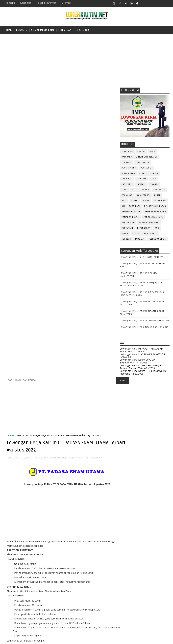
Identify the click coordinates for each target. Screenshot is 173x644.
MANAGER (153, 531)
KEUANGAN (127, 196)
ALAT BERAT (127, 152)
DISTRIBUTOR (128, 174)
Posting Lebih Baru (18, 404)
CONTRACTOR (143, 163)
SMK (126, 469)
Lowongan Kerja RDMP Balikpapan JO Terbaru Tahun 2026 (140, 367)
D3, (24, 167)
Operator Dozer (131, 548)
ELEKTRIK (142, 179)
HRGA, (35, 167)
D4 (125, 440)
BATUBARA (127, 158)
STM (126, 481)
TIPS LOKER (82, 30)
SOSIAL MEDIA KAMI (43, 30)
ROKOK (136, 234)
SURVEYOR (137, 586)
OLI (123, 207)
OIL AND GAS (160, 201)
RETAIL (125, 234)
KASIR (141, 531)
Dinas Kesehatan (149, 174)
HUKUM (146, 190)
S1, (69, 167)
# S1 (99, 364)
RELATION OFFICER (152, 564)
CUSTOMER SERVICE (132, 509)
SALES (125, 575)
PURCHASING (151, 559)
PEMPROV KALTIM (130, 218)
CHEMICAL (127, 163)
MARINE (135, 201)
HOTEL (135, 190)
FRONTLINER (128, 526)
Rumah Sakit (151, 234)
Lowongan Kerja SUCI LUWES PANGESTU (143, 258)
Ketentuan (26, 3)
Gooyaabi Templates (62, 639)
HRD (150, 526)
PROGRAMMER (129, 553)
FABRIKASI (127, 185)
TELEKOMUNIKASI (158, 240)
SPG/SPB (157, 581)
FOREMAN (159, 520)
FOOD (124, 190)
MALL (124, 201)
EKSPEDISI (127, 179)
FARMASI (141, 185)
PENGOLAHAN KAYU (153, 218)
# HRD (42, 364)
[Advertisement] (86, 60)
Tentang (11, 3)
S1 (125, 458)
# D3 (34, 364)
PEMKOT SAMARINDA (155, 212)
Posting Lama (107, 404)
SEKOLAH (126, 240)
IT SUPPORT (128, 531)
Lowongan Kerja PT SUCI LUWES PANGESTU (144, 322)
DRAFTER (142, 515)
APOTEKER (154, 499)
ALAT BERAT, (16, 167)
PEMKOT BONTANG (131, 212)
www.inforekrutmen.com (133, 618)
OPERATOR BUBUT (146, 542)
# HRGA (52, 364)
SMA (126, 463)
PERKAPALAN (128, 223)
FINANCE (154, 185)
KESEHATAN (159, 190)
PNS (157, 229)
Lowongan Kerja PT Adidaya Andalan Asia (144, 328)
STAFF (125, 586)
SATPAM (136, 575)
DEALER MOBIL (129, 169)
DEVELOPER (147, 169)
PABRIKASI (135, 207)
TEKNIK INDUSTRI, (80, 167)
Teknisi (158, 592)
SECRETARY (150, 575)
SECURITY (126, 581)
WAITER (125, 597)
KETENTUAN (65, 30)
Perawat (126, 564)
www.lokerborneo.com (132, 615)
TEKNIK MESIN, (96, 167)
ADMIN (125, 499)
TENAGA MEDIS (129, 592)
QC (137, 564)
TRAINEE (145, 592)
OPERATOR (127, 542)
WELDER (137, 597)
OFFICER (155, 537)
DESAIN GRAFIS (154, 509)
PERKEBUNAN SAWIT (149, 223)
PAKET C (128, 452)
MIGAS (146, 201)
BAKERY (141, 152)
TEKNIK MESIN (21, 145)
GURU (141, 526)
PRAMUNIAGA (160, 548)
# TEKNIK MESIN (25, 368)
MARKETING (127, 537)
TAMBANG (140, 240)
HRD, (29, 167)
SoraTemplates (24, 639)
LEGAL (157, 196)
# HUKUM (64, 364)
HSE (159, 526)
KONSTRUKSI (143, 196)
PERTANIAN (127, 229)
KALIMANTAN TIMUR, (57, 167)
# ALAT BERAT (21, 364)
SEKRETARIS (142, 581)
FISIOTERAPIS (142, 520)
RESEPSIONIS (150, 570)
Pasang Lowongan (47, 3)
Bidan (151, 504)
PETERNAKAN (144, 229)
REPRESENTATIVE (130, 570)
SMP (126, 475)
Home (9, 30)
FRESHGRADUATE (133, 446)
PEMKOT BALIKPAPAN (155, 207)
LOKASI (20, 30)
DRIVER (154, 515)
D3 (125, 435)
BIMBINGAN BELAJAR (147, 158)
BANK (152, 152)
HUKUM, (42, 167)
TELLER (151, 586)
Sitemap (66, 3)
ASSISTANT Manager (132, 504)
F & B (153, 179)
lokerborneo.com (116, 639)
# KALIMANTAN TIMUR (83, 364)
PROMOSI (145, 553)
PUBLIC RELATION (131, 559)
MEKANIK (142, 537)
